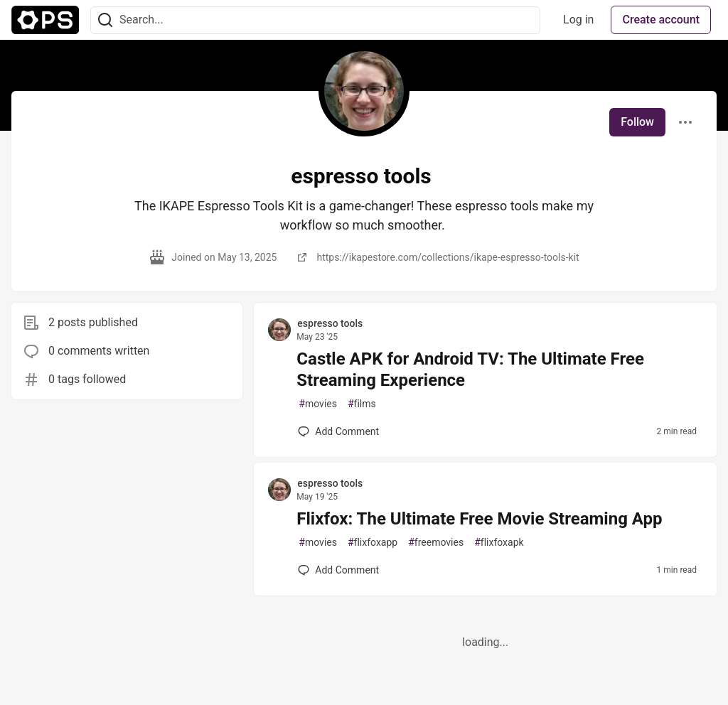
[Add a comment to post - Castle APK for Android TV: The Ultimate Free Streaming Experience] (338, 431)
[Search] (105, 20)
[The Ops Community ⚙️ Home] (45, 20)
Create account (661, 20)
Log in (578, 20)
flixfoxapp (373, 543)
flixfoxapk (499, 543)
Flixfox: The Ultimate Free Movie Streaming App (479, 519)
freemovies (436, 543)
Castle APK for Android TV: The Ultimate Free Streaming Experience (470, 370)
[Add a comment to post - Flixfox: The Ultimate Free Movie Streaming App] (338, 570)
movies (318, 404)
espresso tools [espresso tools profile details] (330, 323)
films (362, 404)
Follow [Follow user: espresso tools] (637, 122)
